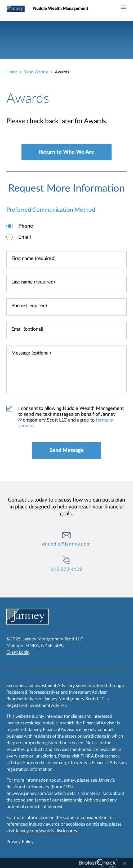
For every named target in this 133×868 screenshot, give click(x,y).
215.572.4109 (67, 570)
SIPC (59, 646)
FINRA (32, 646)
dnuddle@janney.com (66, 544)
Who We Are (36, 72)
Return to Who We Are (66, 152)
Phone (26, 226)
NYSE (47, 646)
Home (12, 72)
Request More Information (66, 188)
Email (25, 237)
